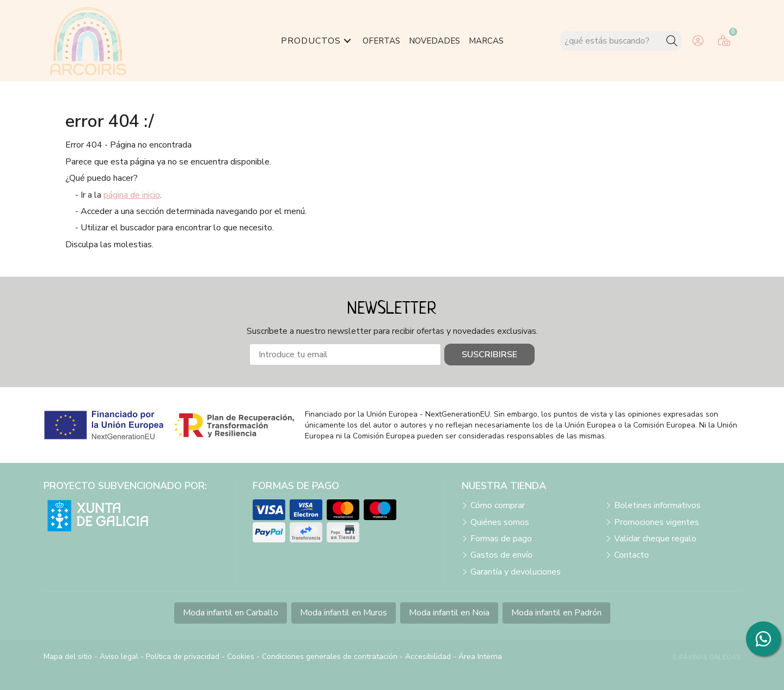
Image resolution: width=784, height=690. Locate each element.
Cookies (241, 657)
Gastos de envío (501, 555)
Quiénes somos (500, 522)
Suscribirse (489, 355)
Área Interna (480, 657)
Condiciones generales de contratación (330, 657)
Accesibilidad (428, 657)
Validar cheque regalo (655, 539)
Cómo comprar (498, 505)
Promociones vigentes (657, 522)
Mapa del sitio (68, 657)
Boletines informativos (657, 505)
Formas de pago (501, 539)
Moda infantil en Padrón (556, 613)
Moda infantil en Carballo (231, 613)
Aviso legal (119, 657)
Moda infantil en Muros (344, 613)
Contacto (632, 555)
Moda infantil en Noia (449, 613)
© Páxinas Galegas (706, 657)
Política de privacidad (183, 657)
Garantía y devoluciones (516, 572)
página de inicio (132, 195)
